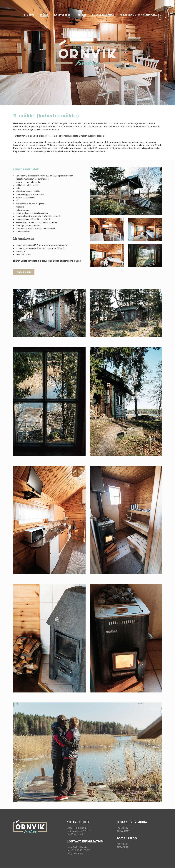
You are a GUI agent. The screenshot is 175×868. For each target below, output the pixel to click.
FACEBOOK (122, 828)
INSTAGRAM (123, 831)
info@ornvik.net (75, 834)
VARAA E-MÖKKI (24, 272)
